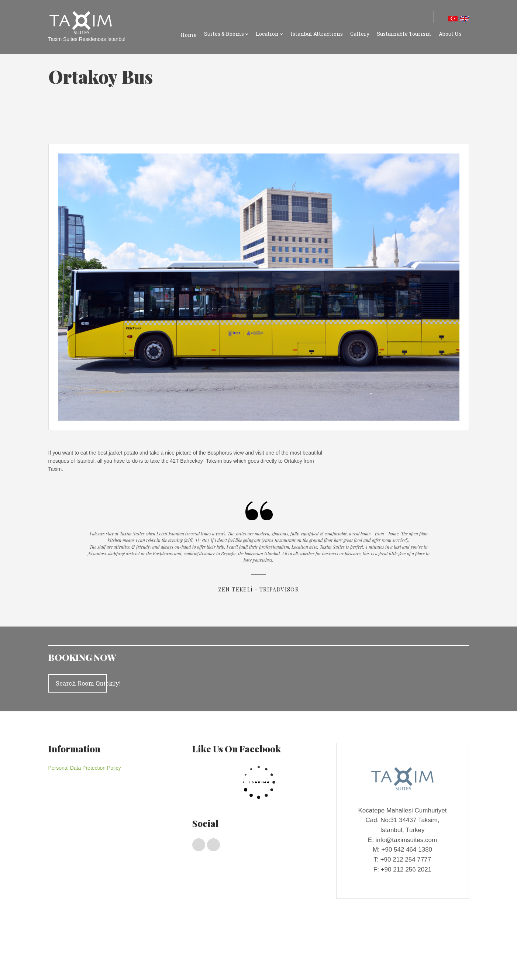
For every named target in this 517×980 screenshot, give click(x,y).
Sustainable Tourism (404, 34)
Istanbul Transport (170, 962)
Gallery (360, 34)
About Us (450, 34)
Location (267, 34)
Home (189, 35)
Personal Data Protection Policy (85, 768)
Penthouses (85, 948)
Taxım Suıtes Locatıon (80, 962)
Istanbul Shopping (127, 962)
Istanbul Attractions (317, 34)
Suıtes (109, 948)
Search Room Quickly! (82, 683)
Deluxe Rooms (136, 948)
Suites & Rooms (224, 34)
